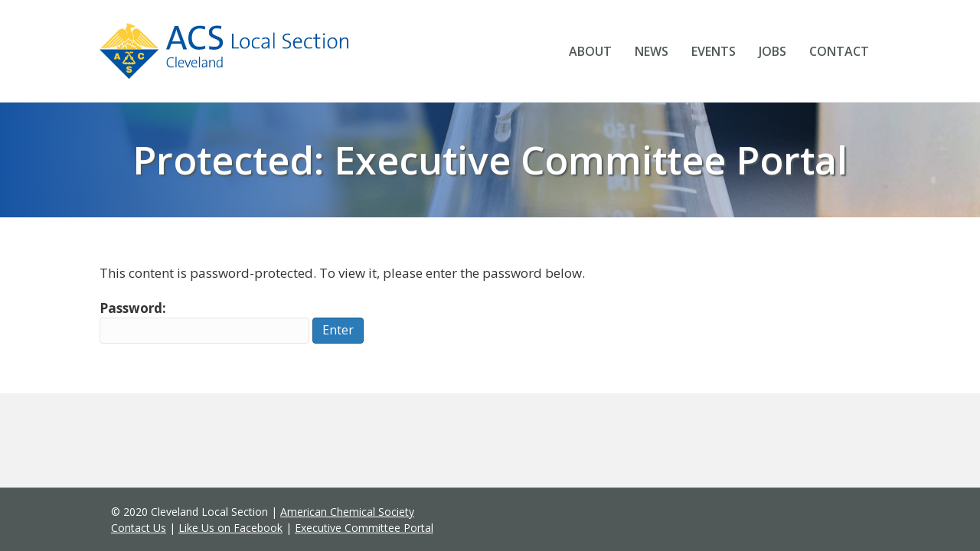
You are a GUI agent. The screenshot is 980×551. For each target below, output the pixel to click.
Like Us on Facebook (230, 528)
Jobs (773, 51)
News (652, 51)
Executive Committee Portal (364, 528)
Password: (204, 322)
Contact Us (139, 528)
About (590, 51)
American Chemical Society (347, 512)
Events (714, 51)
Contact (839, 51)
